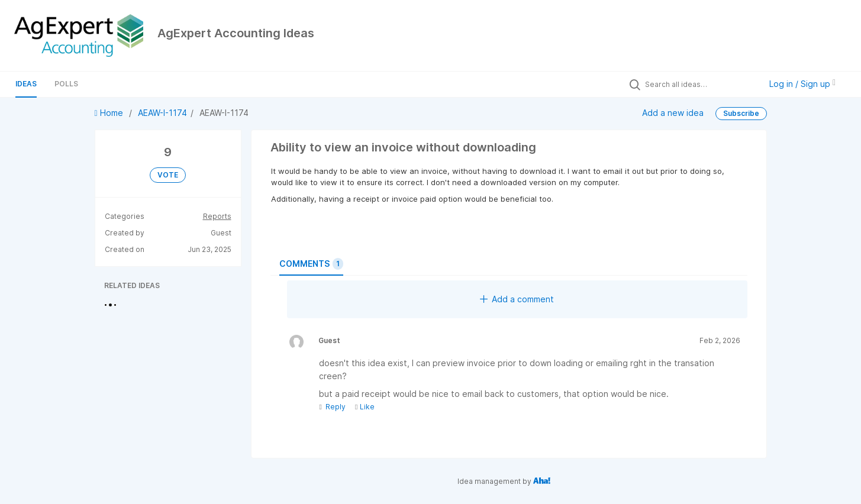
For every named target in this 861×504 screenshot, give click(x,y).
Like (365, 407)
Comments (311, 264)
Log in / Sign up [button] (802, 84)
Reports (217, 216)
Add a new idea (673, 113)
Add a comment (517, 299)
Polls (66, 84)
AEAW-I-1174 (162, 113)
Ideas (26, 84)
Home (110, 113)
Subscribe (741, 113)
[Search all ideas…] (700, 84)
